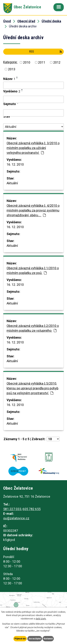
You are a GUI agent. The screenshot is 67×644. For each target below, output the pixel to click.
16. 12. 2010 (15, 164)
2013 (12, 69)
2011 (42, 62)
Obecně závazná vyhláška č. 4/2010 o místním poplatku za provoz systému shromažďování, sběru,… (33, 210)
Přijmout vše (20, 639)
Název (9, 79)
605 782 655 (32, 509)
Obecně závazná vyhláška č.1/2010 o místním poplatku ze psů (33, 270)
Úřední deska (51, 21)
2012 (57, 62)
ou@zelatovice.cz (16, 518)
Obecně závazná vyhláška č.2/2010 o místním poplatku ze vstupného (33, 328)
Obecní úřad (26, 21)
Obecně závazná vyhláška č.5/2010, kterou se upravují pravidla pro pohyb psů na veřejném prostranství (33, 388)
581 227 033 (12, 509)
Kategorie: (10, 62)
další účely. (41, 619)
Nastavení (48, 639)
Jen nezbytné (35, 639)
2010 (27, 62)
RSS (46, 52)
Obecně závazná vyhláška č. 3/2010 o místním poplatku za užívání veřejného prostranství (33, 148)
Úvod (7, 21)
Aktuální (12, 183)
